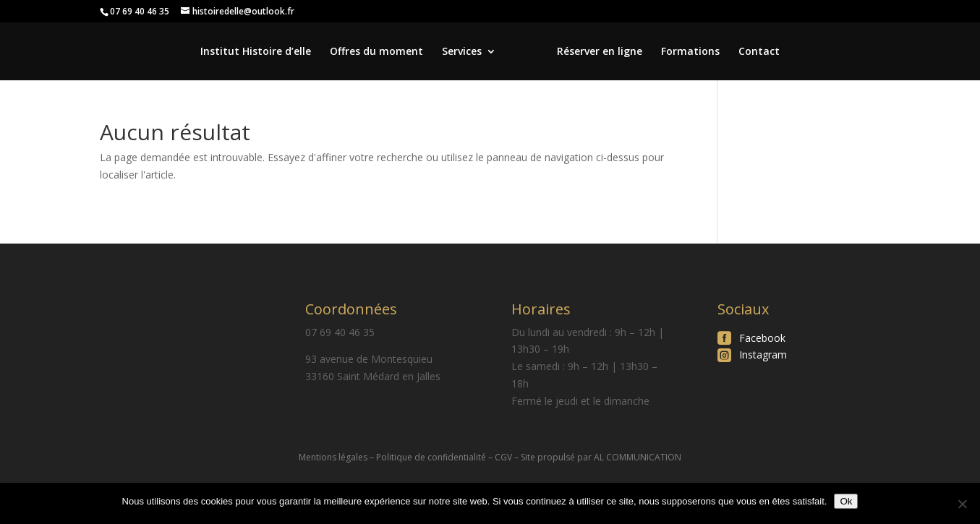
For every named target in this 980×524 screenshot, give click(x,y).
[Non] (962, 504)
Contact (759, 52)
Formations (690, 52)
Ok (846, 501)
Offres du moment (376, 52)
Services (462, 52)
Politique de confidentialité (431, 457)
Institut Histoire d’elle (256, 52)
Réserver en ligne (600, 52)
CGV (503, 457)
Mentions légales (333, 457)
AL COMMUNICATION (638, 457)
